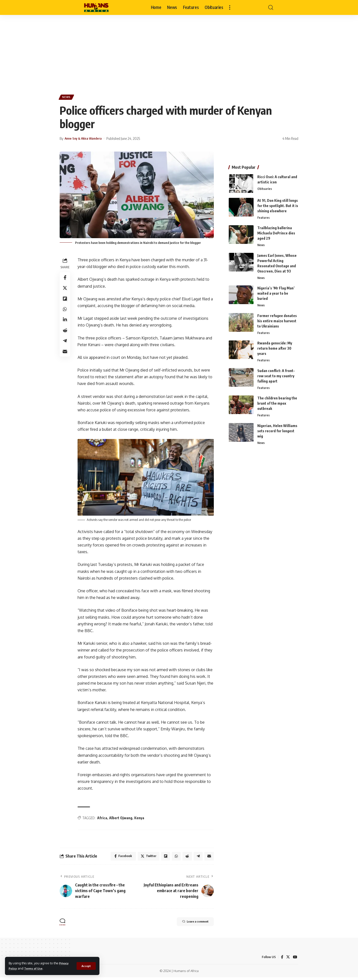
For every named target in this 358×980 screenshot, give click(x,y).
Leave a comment (189, 925)
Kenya (141, 819)
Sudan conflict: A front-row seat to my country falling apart (276, 376)
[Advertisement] (179, 52)
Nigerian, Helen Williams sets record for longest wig (277, 432)
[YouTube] (295, 959)
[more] (230, 7)
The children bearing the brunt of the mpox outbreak (277, 404)
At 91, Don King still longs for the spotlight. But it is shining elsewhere (278, 204)
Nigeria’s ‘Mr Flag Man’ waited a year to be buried (276, 293)
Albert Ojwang (122, 819)
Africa (104, 819)
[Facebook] (281, 959)
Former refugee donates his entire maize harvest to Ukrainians (277, 320)
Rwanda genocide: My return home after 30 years (275, 348)
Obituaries (265, 187)
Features (264, 216)
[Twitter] (288, 959)
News (68, 98)
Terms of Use (36, 968)
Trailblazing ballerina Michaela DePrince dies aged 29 (276, 232)
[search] (271, 7)
